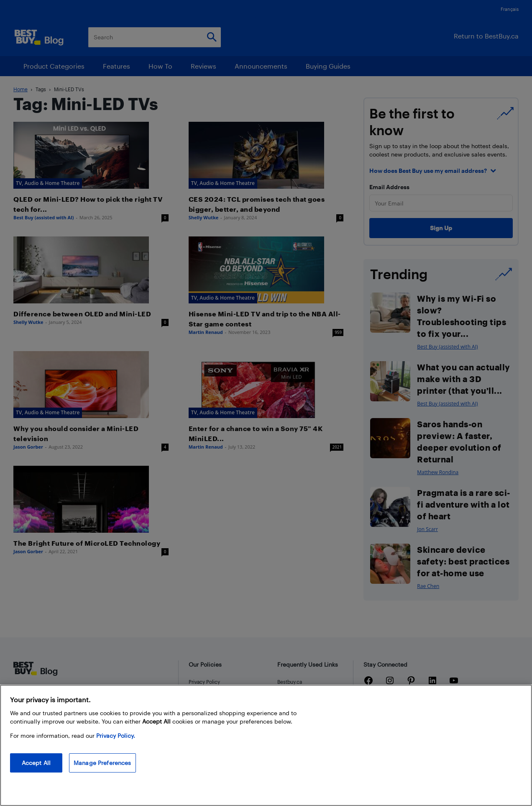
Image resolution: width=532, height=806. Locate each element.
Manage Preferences (102, 763)
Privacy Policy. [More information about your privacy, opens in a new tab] (116, 735)
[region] (266, 745)
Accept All (36, 763)
